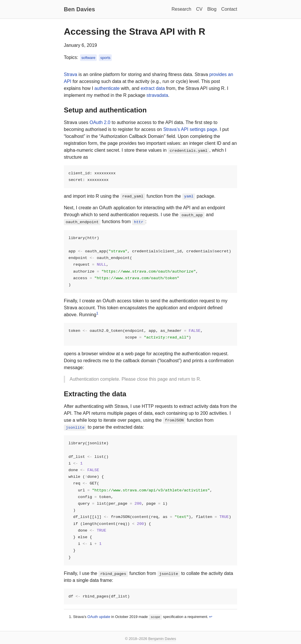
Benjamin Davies (162, 639)
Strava (70, 74)
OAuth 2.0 (100, 122)
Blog (212, 9)
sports (105, 58)
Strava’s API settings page (190, 129)
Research (181, 9)
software (88, 58)
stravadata (157, 95)
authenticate (107, 88)
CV (199, 9)
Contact (229, 9)
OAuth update (99, 621)
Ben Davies (79, 9)
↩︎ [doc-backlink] (211, 621)
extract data (153, 88)
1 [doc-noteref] (97, 315)
